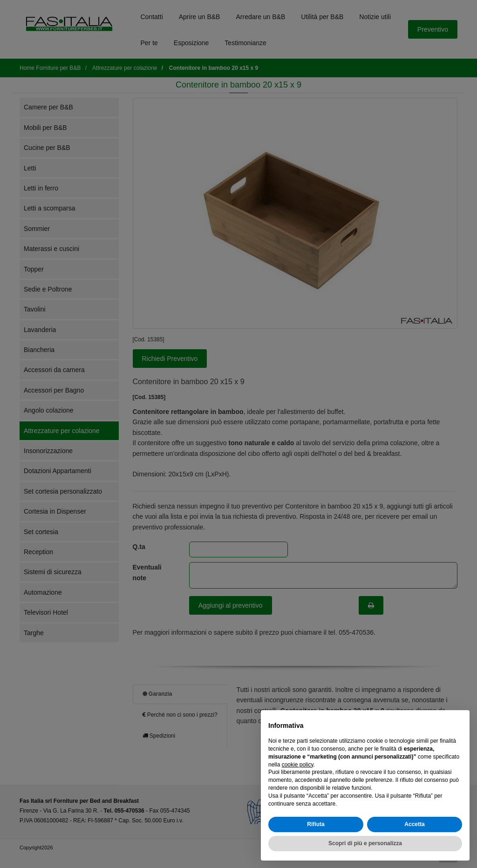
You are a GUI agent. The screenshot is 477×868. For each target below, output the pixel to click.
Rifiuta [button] (316, 824)
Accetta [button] (414, 824)
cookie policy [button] (298, 765)
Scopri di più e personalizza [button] (365, 843)
